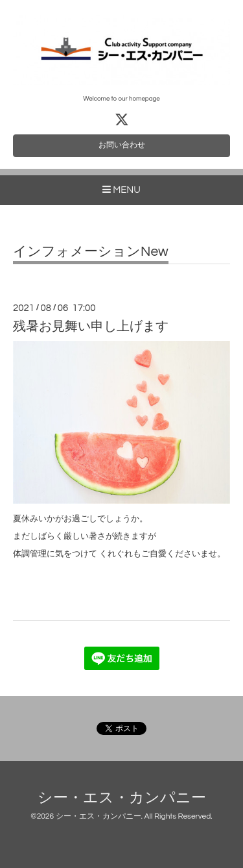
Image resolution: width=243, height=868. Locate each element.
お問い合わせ (122, 145)
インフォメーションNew (91, 252)
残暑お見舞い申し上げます (91, 327)
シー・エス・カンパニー (122, 798)
